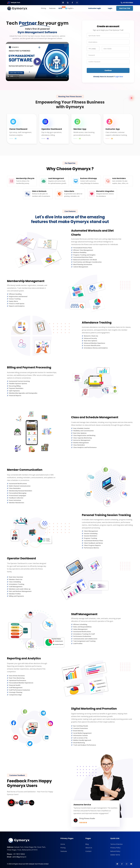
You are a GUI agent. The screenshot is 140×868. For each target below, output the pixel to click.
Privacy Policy (115, 848)
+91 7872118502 (19, 854)
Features (64, 851)
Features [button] (52, 8)
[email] (108, 42)
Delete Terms (115, 855)
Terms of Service (116, 844)
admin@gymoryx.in (19, 857)
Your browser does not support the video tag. (37, 61)
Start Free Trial (125, 8)
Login (110, 8)
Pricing (63, 848)
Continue (108, 70)
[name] (108, 35)
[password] (108, 55)
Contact (88, 851)
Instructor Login (95, 8)
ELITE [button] (61, 8)
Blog (87, 844)
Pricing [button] (43, 8)
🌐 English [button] (69, 8)
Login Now (119, 77)
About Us (89, 848)
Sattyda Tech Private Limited (39, 864)
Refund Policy (115, 851)
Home (63, 844)
